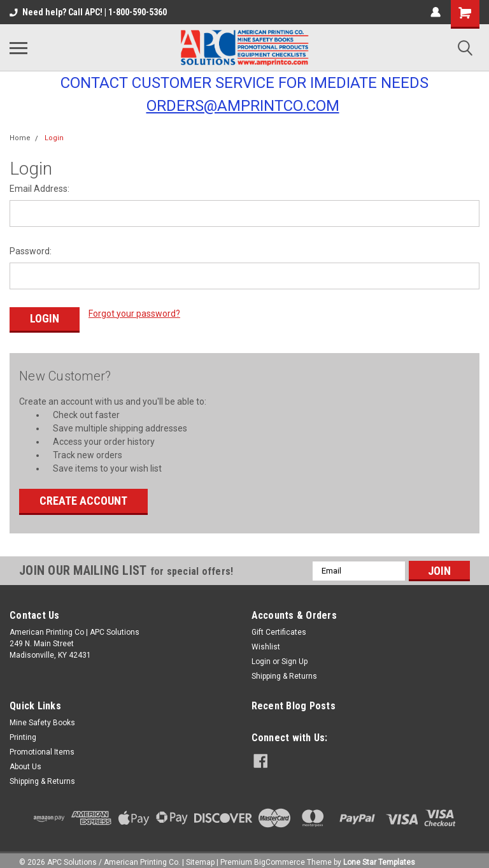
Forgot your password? (134, 314)
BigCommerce (280, 855)
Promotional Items (42, 745)
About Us (25, 760)
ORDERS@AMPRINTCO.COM (243, 106)
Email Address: (39, 189)
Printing (23, 730)
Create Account (83, 494)
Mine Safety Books (42, 716)
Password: (31, 251)
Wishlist (266, 640)
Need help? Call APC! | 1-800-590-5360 (88, 12)
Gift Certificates (279, 625)
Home (20, 138)
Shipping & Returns (284, 669)
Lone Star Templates (379, 855)
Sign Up (294, 655)
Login (54, 138)
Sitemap (200, 855)
